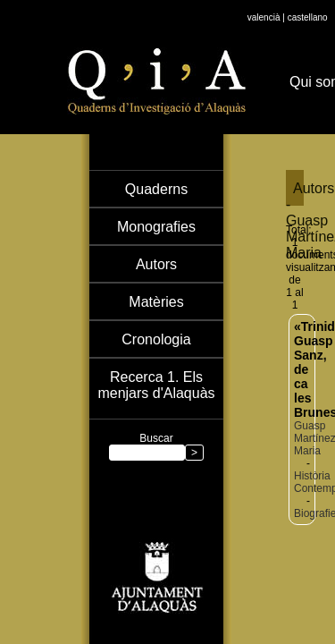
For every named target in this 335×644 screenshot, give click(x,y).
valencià (264, 17)
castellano (308, 17)
